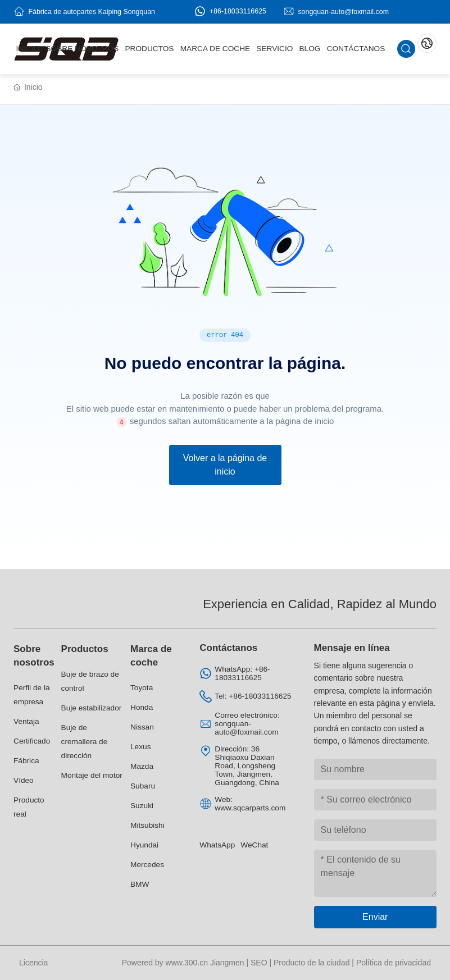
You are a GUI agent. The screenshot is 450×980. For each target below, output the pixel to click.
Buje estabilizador (92, 708)
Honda (142, 707)
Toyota (142, 688)
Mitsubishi (147, 825)
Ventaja (26, 721)
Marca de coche (151, 656)
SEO (259, 963)
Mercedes (147, 865)
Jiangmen (227, 963)
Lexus (140, 747)
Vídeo (24, 780)
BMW (140, 884)
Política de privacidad (394, 963)
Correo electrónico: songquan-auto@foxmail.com (247, 724)
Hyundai (144, 845)
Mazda (142, 766)
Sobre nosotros (34, 656)
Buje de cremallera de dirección (85, 742)
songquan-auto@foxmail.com (343, 11)
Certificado (32, 741)
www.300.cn (187, 963)
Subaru (143, 786)
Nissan (142, 727)
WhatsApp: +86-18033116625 (242, 673)
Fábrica (26, 761)
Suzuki (142, 806)
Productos (85, 649)
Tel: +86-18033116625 (253, 696)
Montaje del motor (92, 775)
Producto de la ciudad (312, 963)
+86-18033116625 (230, 11)
